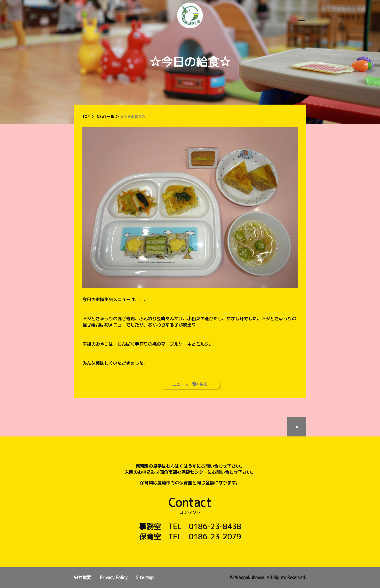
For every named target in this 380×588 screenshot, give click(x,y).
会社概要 (82, 577)
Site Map (145, 577)
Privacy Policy (114, 577)
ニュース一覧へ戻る (190, 384)
